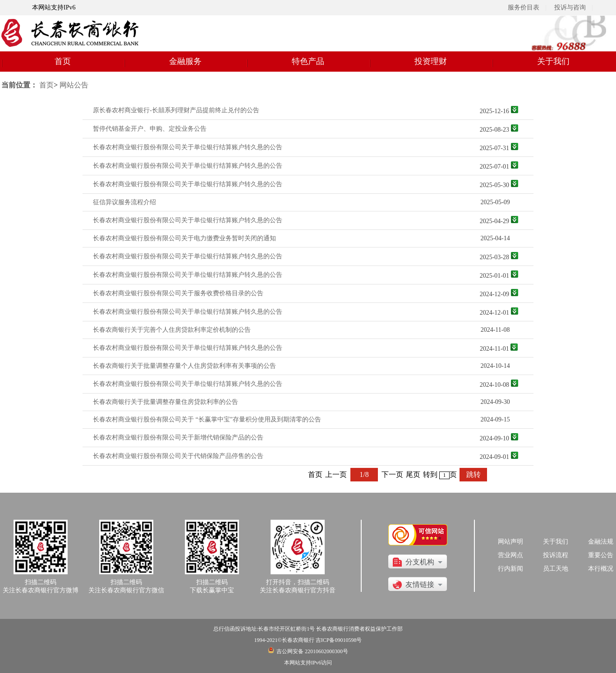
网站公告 (74, 85)
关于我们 (553, 61)
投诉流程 (556, 555)
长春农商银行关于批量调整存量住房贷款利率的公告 (165, 402)
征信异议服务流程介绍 (124, 202)
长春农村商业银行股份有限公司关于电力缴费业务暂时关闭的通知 (184, 238)
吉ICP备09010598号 (339, 640)
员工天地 (556, 569)
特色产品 (308, 61)
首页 (63, 61)
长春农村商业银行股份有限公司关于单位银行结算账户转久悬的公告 (188, 147)
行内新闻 (510, 569)
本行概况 (601, 569)
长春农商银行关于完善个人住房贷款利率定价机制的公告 (172, 330)
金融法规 (601, 542)
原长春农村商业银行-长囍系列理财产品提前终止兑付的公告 (176, 110)
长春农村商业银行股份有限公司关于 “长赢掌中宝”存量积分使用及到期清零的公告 (207, 419)
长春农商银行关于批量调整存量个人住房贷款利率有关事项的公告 (184, 366)
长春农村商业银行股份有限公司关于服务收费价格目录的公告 (178, 293)
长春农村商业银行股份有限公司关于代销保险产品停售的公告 (178, 456)
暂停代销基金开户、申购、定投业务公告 (150, 129)
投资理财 (431, 61)
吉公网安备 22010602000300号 (312, 651)
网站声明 (510, 542)
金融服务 (185, 61)
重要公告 (601, 555)
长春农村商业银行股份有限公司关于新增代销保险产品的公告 (178, 437)
